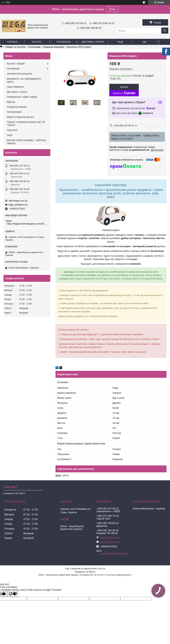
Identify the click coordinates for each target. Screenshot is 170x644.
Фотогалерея (14, 112)
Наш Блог (12, 130)
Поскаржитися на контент (92, 575)
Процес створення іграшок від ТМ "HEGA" (26, 123)
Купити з (124, 93)
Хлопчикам (34, 47)
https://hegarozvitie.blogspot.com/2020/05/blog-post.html (27, 224)
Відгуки (11, 102)
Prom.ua (101, 569)
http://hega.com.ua (18, 201)
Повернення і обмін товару (22, 97)
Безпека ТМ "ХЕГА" (15, 493)
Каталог (37, 42)
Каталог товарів (16, 64)
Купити (124, 87)
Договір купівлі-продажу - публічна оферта (26, 142)
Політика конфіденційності (119, 575)
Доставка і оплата (93, 42)
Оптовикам (63, 42)
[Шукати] (165, 31)
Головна (12, 42)
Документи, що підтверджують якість (24, 80)
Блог (112, 9)
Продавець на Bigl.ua (85, 572)
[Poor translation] (13, 594)
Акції (120, 42)
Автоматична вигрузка (19, 74)
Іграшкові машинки (54, 47)
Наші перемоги (15, 87)
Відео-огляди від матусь (20, 117)
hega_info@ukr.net (18, 205)
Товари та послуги (15, 47)
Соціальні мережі (17, 107)
